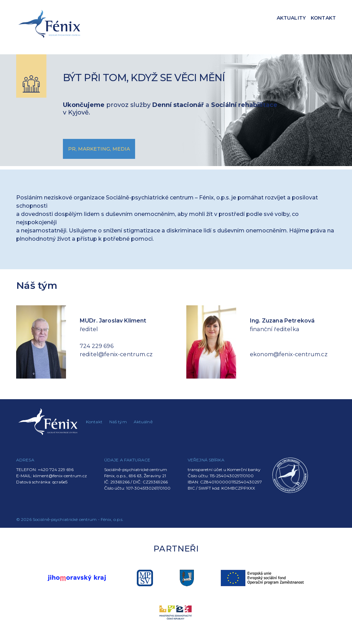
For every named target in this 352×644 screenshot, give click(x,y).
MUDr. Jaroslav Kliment (113, 321)
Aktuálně (143, 422)
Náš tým (118, 422)
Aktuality (291, 18)
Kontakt (323, 18)
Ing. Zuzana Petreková (282, 321)
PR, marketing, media (99, 149)
